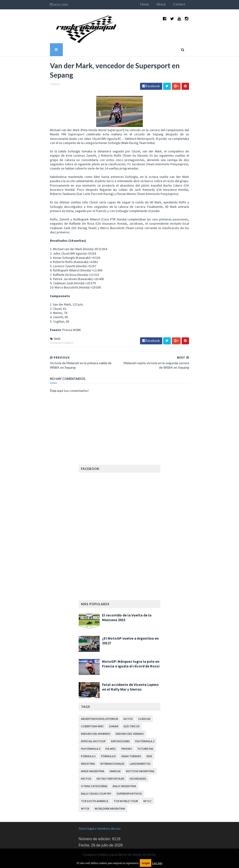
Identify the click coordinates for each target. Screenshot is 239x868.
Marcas (115, 746)
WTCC (148, 776)
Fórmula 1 (88, 731)
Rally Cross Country (96, 769)
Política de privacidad (94, 835)
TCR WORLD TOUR (126, 776)
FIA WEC (111, 724)
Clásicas (144, 694)
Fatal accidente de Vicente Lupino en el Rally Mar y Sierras (130, 662)
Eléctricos (132, 701)
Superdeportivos (129, 769)
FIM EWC (127, 724)
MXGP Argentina (93, 746)
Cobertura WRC (92, 701)
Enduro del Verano (130, 709)
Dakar (114, 701)
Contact (197, 4)
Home (162, 4)
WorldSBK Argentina (110, 783)
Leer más (157, 863)
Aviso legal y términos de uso (100, 803)
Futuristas (146, 724)
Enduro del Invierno (96, 709)
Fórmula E (108, 731)
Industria (88, 739)
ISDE (149, 731)
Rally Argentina (124, 761)
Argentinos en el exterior (100, 694)
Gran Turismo (131, 731)
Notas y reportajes (111, 754)
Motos (86, 754)
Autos (128, 694)
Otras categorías (94, 761)
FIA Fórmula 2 (145, 716)
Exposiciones (120, 716)
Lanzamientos (140, 739)
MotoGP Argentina (140, 746)
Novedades (138, 754)
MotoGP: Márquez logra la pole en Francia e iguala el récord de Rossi (131, 639)
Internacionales (44, 318)
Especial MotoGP (93, 716)
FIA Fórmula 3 (91, 724)
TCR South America (95, 776)
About (179, 4)
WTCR (85, 783)
